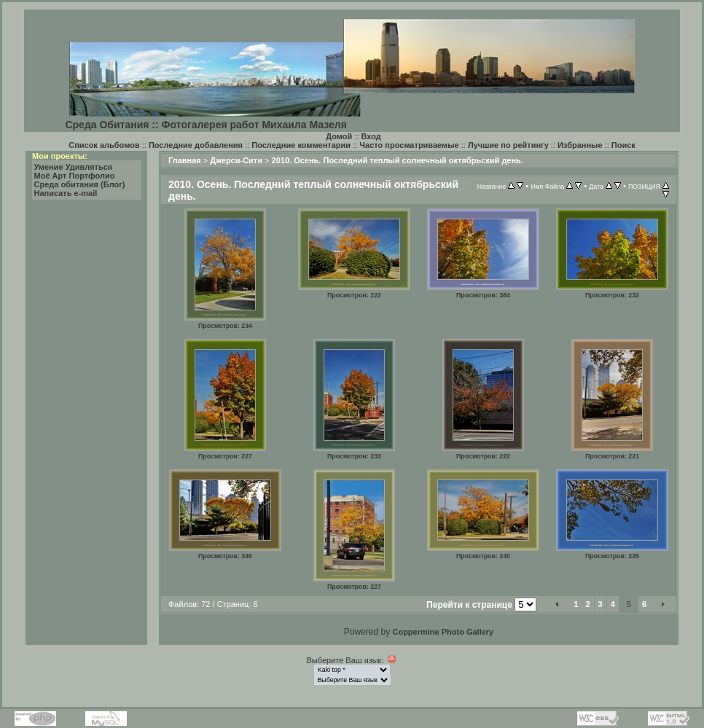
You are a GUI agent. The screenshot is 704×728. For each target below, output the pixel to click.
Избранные (580, 145)
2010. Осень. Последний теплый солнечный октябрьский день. (398, 160)
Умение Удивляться (74, 167)
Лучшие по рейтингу (508, 145)
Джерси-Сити (236, 160)
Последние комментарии (301, 145)
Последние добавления (196, 145)
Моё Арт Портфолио (75, 176)
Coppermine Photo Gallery (443, 632)
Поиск (623, 145)
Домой (339, 136)
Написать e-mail (66, 193)
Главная (185, 160)
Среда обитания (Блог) (80, 184)
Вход (371, 136)
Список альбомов (104, 145)
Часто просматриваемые (409, 145)
